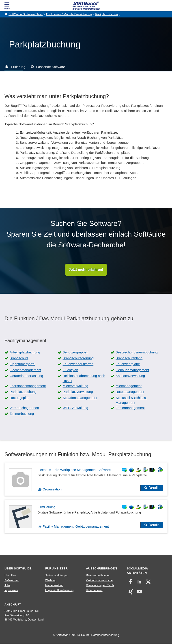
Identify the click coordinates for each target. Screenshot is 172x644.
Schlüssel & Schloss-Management (131, 400)
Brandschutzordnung (78, 358)
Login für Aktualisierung (59, 591)
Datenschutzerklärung (105, 635)
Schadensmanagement (80, 398)
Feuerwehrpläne (128, 364)
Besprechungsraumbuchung (137, 352)
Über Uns (10, 576)
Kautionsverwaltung (130, 376)
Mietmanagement (129, 386)
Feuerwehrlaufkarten (78, 364)
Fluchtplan (70, 370)
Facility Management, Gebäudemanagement (76, 526)
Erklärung (18, 67)
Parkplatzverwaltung (78, 392)
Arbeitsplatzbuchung (25, 352)
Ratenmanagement (130, 392)
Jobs (7, 586)
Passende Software (50, 67)
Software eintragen (57, 576)
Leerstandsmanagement (28, 386)
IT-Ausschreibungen (98, 576)
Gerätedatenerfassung (26, 376)
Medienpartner (54, 586)
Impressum (11, 591)
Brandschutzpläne (129, 358)
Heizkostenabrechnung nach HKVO (84, 378)
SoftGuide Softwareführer (26, 14)
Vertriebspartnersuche (99, 581)
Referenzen (12, 581)
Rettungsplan (19, 398)
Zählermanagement (130, 408)
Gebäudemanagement (132, 370)
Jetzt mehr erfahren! (86, 270)
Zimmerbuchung (22, 414)
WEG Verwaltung (75, 408)
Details (154, 488)
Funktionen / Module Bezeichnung (69, 14)
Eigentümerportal (22, 364)
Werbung (51, 581)
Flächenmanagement (25, 370)
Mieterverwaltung (75, 386)
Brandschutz (19, 358)
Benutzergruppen (76, 352)
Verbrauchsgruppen (24, 408)
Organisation (52, 489)
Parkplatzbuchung (107, 14)
